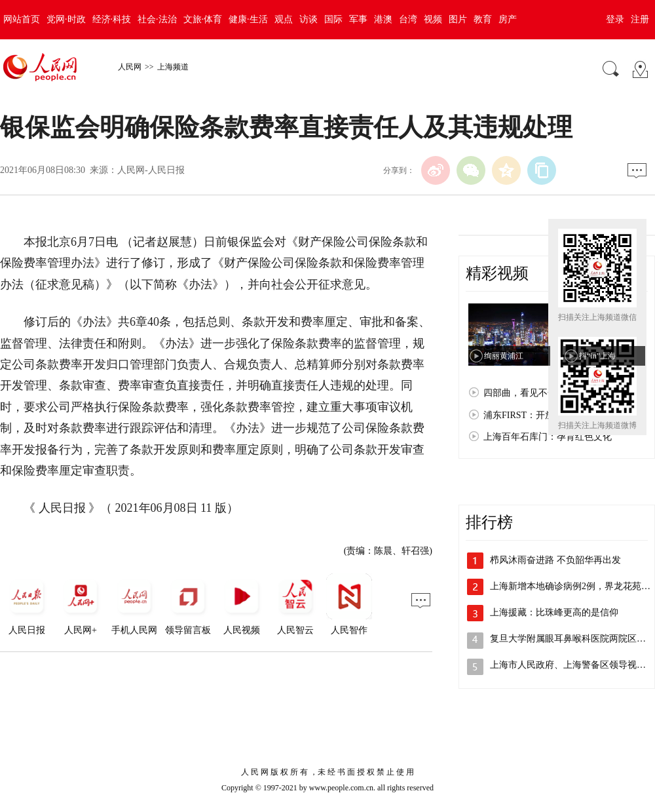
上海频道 (173, 67)
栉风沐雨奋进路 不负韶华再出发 (555, 560)
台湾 (408, 19)
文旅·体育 (203, 19)
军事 (358, 19)
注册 (640, 19)
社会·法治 (157, 19)
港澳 (383, 19)
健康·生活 (248, 19)
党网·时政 (66, 19)
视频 (433, 19)
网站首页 (22, 19)
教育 (483, 19)
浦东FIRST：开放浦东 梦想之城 (548, 415)
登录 (615, 19)
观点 (284, 19)
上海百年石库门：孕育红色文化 (548, 437)
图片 (458, 19)
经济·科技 (112, 19)
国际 (333, 19)
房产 (508, 19)
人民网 (130, 67)
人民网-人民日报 (151, 170)
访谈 (309, 19)
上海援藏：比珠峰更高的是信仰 (554, 612)
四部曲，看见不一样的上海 (538, 393)
